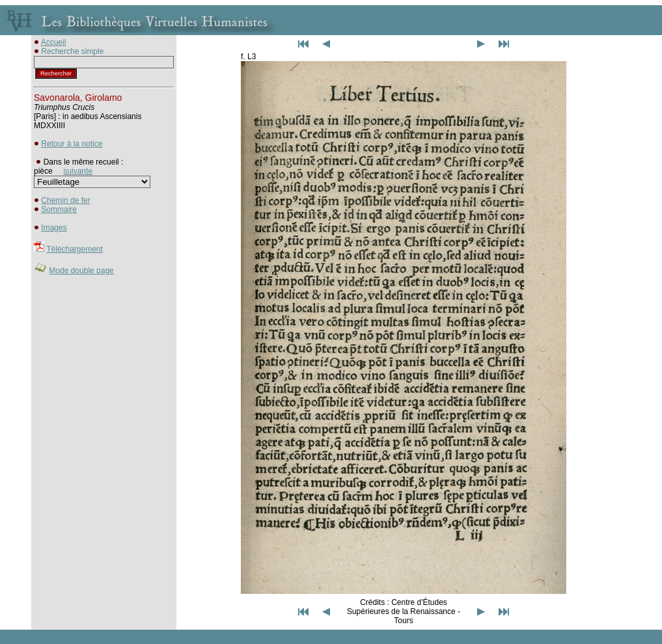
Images (54, 228)
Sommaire (59, 209)
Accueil (54, 42)
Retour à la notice (72, 144)
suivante (78, 171)
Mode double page (81, 271)
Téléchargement (75, 249)
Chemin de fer (65, 200)
